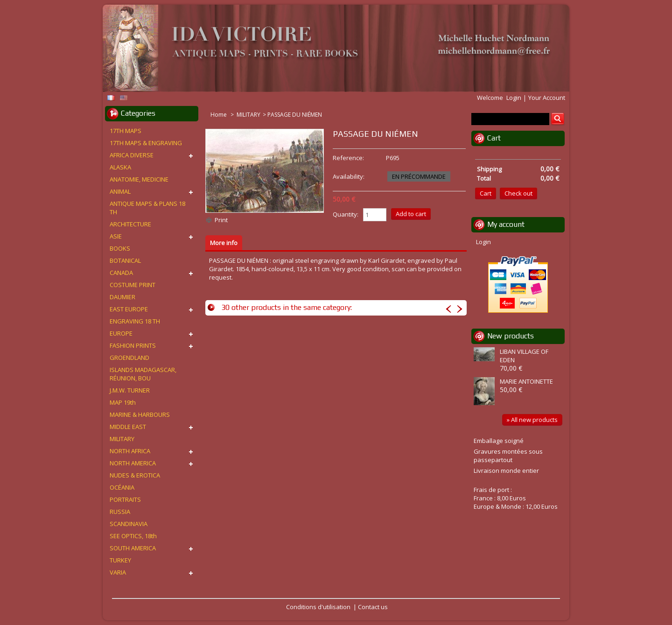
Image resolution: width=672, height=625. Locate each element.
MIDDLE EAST (128, 427)
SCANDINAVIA (129, 524)
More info (224, 243)
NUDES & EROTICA (135, 475)
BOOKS (120, 248)
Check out (518, 193)
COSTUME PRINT (133, 285)
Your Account (547, 98)
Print (221, 220)
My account (506, 224)
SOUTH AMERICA (133, 548)
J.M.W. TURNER (130, 390)
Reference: (348, 158)
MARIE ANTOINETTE (526, 381)
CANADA (121, 273)
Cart (494, 138)
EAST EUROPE (129, 309)
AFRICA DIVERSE (132, 155)
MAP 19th (123, 402)
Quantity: (346, 214)
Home (219, 115)
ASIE (116, 236)
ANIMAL (120, 191)
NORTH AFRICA (130, 451)
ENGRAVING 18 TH (135, 321)
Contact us (373, 607)
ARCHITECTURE (130, 224)
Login (514, 98)
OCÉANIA (122, 487)
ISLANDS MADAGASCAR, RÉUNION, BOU (143, 374)
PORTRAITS (125, 499)
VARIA (118, 572)
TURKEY (120, 560)
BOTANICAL (125, 260)
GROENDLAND (129, 358)
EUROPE (121, 333)
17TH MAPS (126, 131)
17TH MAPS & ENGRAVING (146, 143)
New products (511, 336)
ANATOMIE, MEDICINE (139, 179)
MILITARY (248, 115)
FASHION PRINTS (133, 345)
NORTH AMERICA (133, 463)
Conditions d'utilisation (318, 607)
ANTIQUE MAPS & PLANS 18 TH (147, 208)
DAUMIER (122, 297)
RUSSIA (120, 512)
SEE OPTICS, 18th (133, 536)
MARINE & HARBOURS (140, 414)
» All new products (532, 420)
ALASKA (120, 167)
